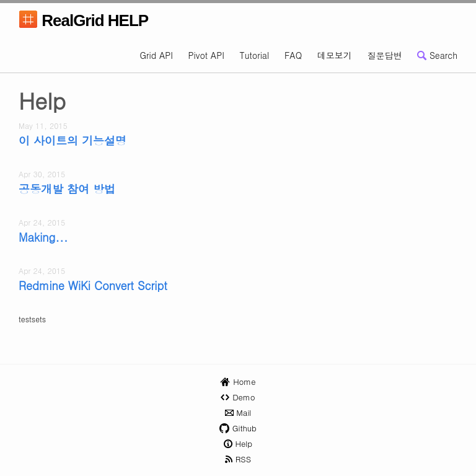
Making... (43, 237)
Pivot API (206, 55)
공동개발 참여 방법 (67, 189)
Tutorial (254, 55)
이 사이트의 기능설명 (73, 141)
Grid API (156, 55)
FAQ (293, 55)
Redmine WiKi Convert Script (93, 286)
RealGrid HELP (83, 22)
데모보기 (335, 55)
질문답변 (385, 55)
